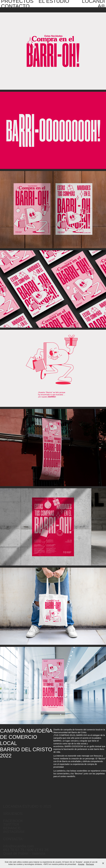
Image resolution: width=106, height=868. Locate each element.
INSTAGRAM (14, 832)
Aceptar (81, 864)
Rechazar (90, 864)
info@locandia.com (19, 846)
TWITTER (11, 824)
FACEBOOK (13, 821)
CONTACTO (15, 6)
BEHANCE (12, 828)
